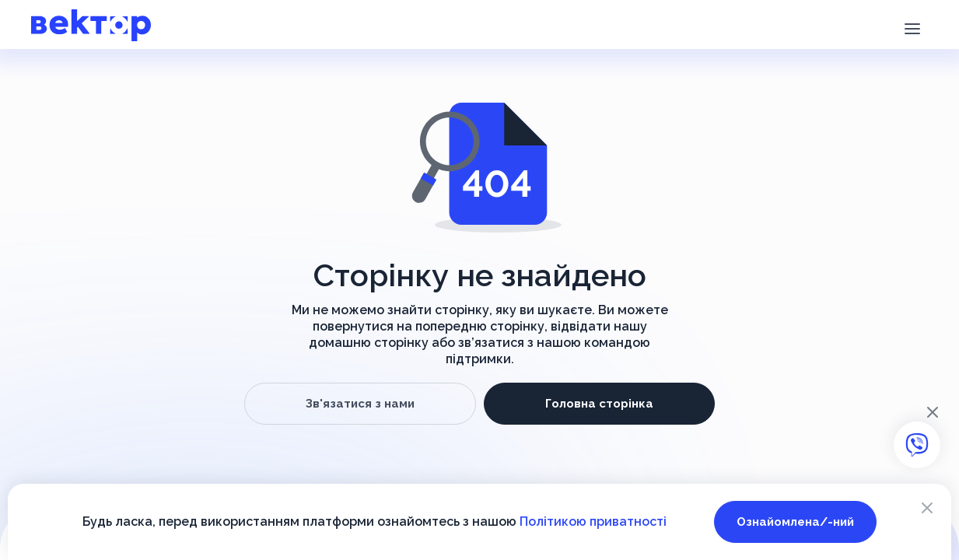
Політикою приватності (593, 521)
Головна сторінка (599, 404)
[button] (912, 27)
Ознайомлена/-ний (795, 522)
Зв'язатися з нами (360, 404)
